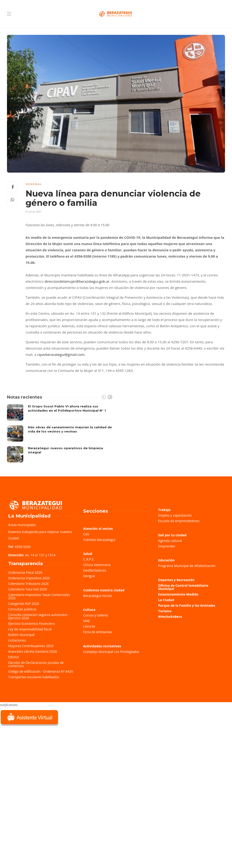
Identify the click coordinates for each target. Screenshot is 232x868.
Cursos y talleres (96, 615)
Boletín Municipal (21, 635)
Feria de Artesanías (98, 632)
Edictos (14, 657)
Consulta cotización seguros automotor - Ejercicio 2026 (39, 616)
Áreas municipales (22, 525)
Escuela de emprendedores (179, 521)
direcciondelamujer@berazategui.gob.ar (77, 281)
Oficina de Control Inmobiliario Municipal (183, 587)
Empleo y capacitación (175, 515)
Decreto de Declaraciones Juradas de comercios (36, 664)
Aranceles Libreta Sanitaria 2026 (33, 651)
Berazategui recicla (98, 596)
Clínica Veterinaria (97, 565)
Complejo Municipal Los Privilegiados (111, 652)
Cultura (89, 610)
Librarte (89, 626)
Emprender (167, 546)
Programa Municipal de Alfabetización (187, 566)
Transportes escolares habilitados (34, 677)
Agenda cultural (170, 541)
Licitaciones (17, 640)
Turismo (165, 611)
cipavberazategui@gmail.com (61, 354)
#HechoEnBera (170, 617)
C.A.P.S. (89, 559)
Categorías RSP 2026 (24, 604)
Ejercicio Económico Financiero (31, 624)
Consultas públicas (22, 609)
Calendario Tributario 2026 (28, 584)
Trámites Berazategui (99, 540)
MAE (87, 621)
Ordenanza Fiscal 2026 (25, 572)
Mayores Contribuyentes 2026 (31, 646)
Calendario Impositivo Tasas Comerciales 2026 (39, 596)
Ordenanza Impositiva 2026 (29, 578)
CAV (86, 534)
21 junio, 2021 (33, 212)
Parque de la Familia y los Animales (187, 605)
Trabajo (164, 510)
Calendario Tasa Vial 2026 (28, 589)
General (34, 184)
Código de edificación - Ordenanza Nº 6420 (40, 671)
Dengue (89, 576)
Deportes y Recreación (176, 580)
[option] (60, 433)
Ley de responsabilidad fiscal (30, 629)
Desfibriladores (95, 570)
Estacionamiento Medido (178, 594)
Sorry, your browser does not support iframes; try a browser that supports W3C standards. (35, 760)
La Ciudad (166, 600)
